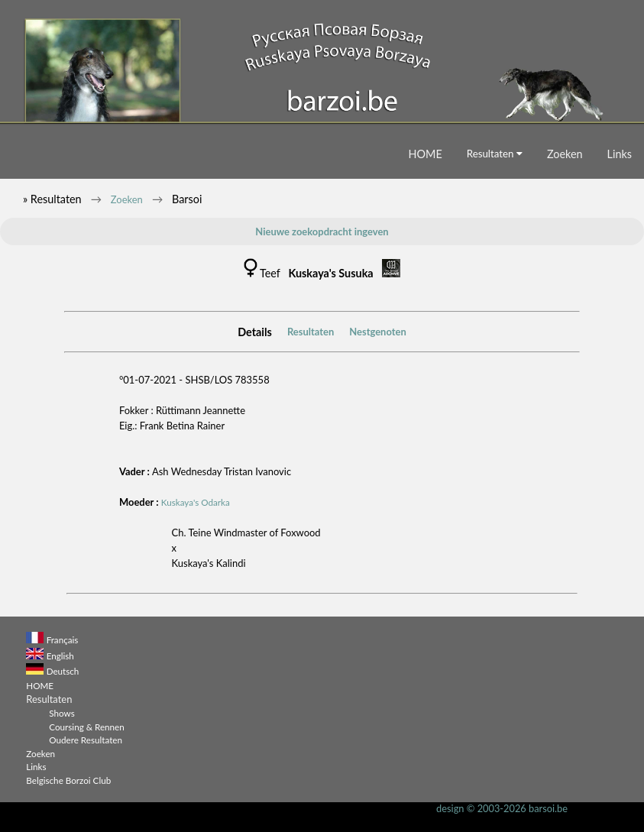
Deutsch (63, 671)
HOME (426, 154)
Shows (61, 713)
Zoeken (565, 154)
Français (63, 639)
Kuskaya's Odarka (196, 502)
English (60, 656)
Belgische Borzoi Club (68, 780)
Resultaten (495, 154)
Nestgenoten (377, 332)
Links (620, 154)
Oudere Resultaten (86, 740)
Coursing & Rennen (86, 727)
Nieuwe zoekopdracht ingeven (322, 231)
